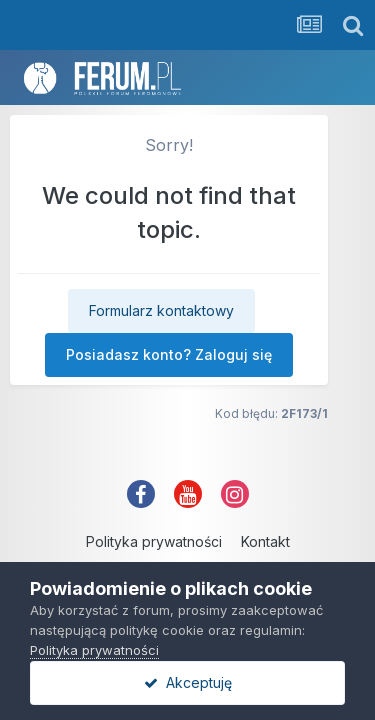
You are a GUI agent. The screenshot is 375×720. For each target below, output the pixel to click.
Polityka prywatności (154, 541)
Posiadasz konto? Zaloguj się (169, 354)
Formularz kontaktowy (161, 310)
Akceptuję (188, 682)
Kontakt (265, 541)
